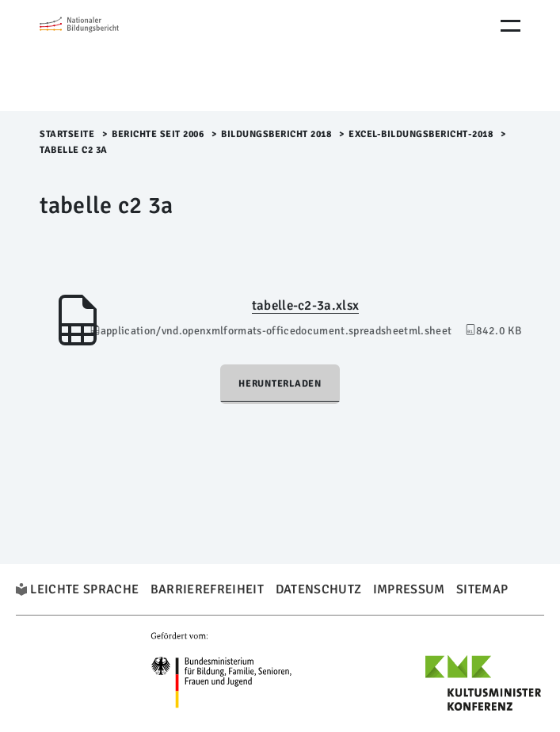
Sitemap (482, 589)
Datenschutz (319, 589)
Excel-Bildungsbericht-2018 (421, 134)
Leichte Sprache (84, 589)
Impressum (409, 589)
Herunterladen (280, 384)
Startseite (67, 134)
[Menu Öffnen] (510, 26)
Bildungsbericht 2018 (276, 134)
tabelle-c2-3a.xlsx (305, 305)
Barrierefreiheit (207, 589)
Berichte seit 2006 (158, 134)
